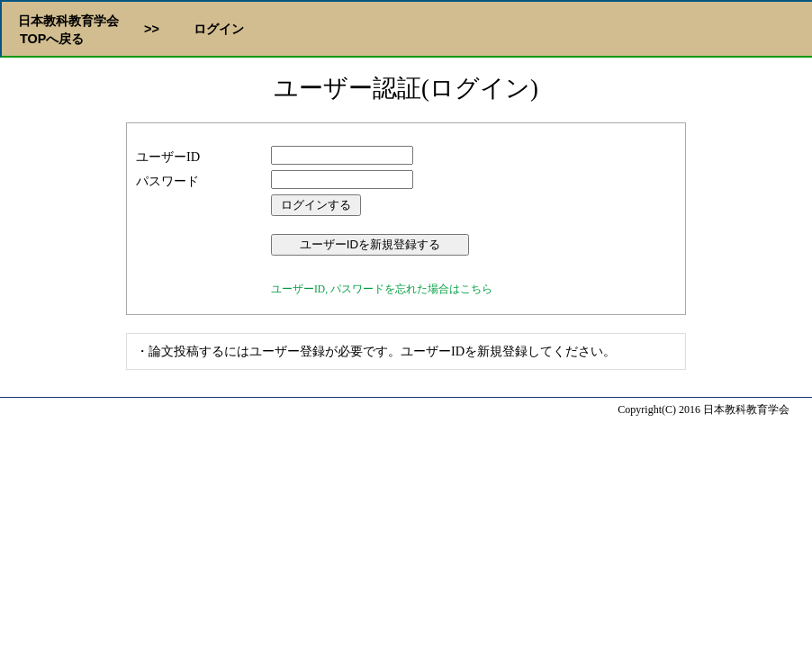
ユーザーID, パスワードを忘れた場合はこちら (382, 289)
